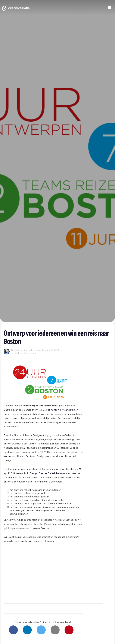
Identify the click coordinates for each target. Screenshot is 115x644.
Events (20, 357)
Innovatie (48, 357)
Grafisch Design (34, 357)
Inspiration (60, 357)
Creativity (9, 357)
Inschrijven (27, 541)
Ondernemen (74, 357)
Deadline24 (10, 435)
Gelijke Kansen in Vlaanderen (59, 410)
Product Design (91, 357)
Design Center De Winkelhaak (47, 473)
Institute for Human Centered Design (24, 456)
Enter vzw (9, 414)
